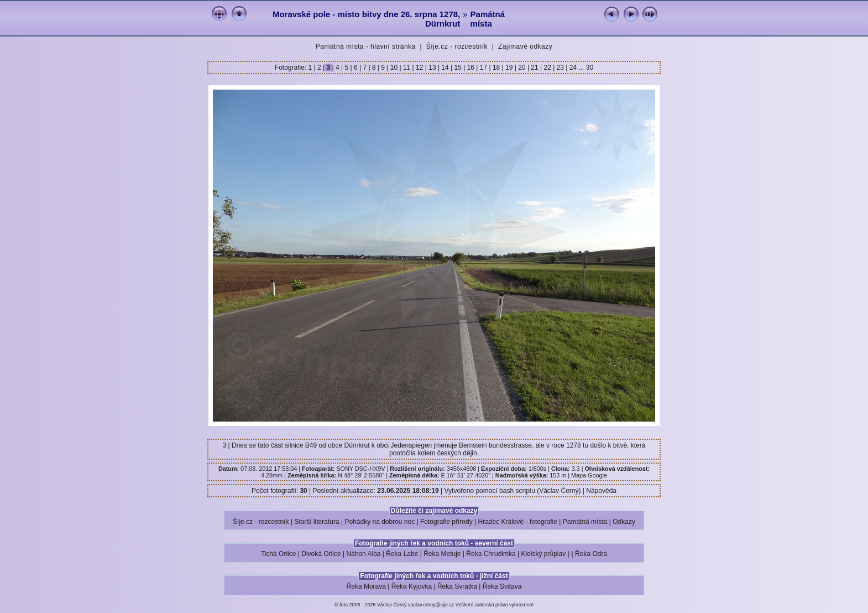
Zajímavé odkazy (525, 46)
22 (547, 67)
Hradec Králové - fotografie (518, 522)
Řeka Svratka (457, 586)
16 (470, 67)
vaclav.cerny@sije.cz (431, 605)
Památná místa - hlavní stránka (366, 46)
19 (509, 67)
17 (483, 67)
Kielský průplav (543, 554)
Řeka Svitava (502, 586)
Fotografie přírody (446, 522)
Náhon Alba (363, 554)
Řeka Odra (591, 554)
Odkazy (624, 522)
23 (560, 67)
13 (432, 67)
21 (535, 67)
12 (420, 67)
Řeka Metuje (442, 554)
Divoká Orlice (321, 554)
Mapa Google (589, 475)
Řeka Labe (402, 554)
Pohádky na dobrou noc (380, 522)
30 (590, 67)
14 (445, 67)
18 (496, 67)
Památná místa (488, 19)
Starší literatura (317, 522)
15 (458, 67)
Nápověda (601, 491)
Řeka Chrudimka (491, 554)
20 (522, 67)
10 (394, 67)
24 (573, 67)
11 (407, 67)
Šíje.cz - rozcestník (457, 46)
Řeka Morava (366, 586)
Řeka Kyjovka (412, 586)
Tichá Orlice (279, 554)
